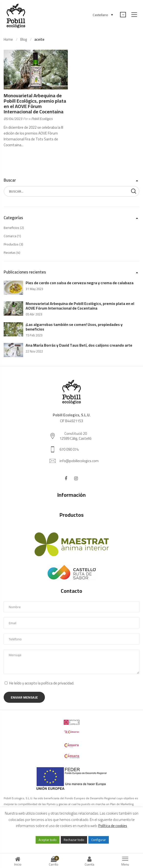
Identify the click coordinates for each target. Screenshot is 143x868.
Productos (11, 244)
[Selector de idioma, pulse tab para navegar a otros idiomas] (101, 15)
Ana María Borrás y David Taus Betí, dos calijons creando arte (79, 345)
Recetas (10, 253)
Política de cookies (113, 826)
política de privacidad (57, 683)
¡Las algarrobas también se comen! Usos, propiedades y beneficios (74, 327)
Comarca (10, 236)
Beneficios (11, 228)
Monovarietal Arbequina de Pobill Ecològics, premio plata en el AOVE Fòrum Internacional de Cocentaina (35, 103)
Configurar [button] (99, 840)
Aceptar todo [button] (48, 840)
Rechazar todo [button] (74, 840)
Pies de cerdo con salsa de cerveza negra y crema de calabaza (80, 283)
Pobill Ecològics (42, 119)
